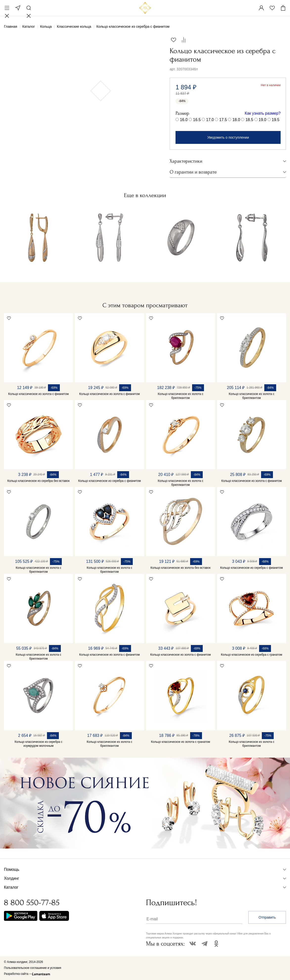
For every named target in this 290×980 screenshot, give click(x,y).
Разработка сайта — (18, 974)
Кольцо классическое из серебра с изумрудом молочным (38, 744)
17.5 (223, 120)
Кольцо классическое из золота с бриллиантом (180, 396)
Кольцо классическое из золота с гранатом (181, 742)
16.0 (184, 120)
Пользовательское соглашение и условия (33, 968)
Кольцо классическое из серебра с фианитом (109, 481)
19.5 (276, 120)
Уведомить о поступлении (228, 137)
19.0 (262, 120)
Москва (18, 8)
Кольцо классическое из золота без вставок (181, 568)
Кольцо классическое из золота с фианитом (38, 394)
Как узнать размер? (263, 113)
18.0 (236, 120)
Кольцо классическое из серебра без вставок (39, 481)
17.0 (210, 120)
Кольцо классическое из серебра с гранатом (252, 655)
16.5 (197, 120)
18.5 (249, 120)
